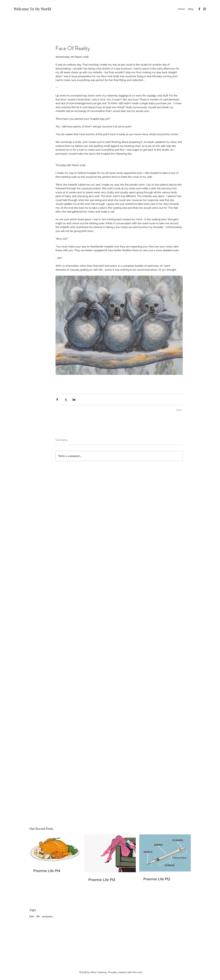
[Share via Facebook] (57, 399)
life (38, 916)
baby (32, 916)
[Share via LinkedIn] (74, 399)
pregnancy (48, 916)
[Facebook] (199, 9)
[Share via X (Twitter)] (66, 399)
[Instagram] (205, 9)
